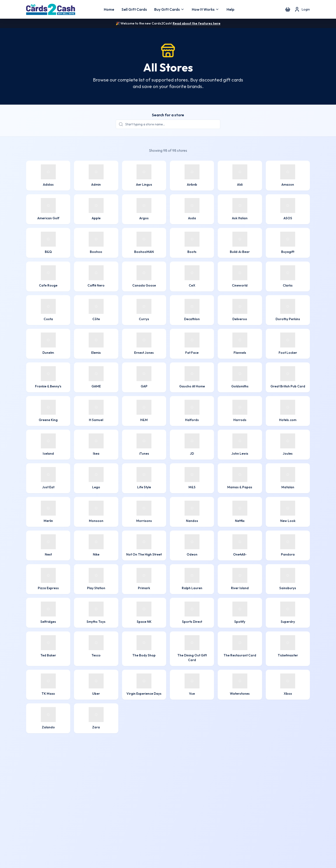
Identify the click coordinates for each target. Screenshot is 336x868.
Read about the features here (197, 23)
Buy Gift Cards (169, 9)
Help (230, 9)
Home (109, 9)
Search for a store (168, 115)
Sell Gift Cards (134, 9)
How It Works (205, 9)
